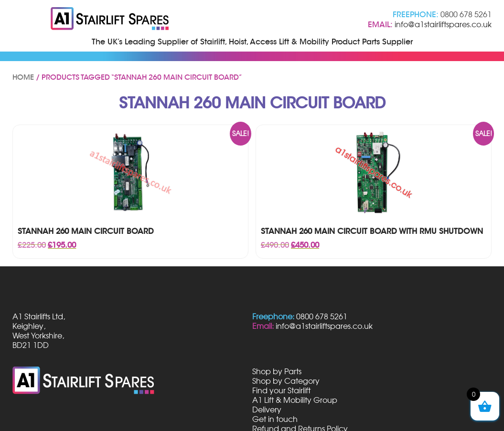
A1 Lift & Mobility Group (295, 400)
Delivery (267, 410)
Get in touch (275, 419)
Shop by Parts (277, 371)
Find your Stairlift (281, 390)
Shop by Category (286, 381)
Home (23, 77)
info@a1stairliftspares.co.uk (443, 24)
